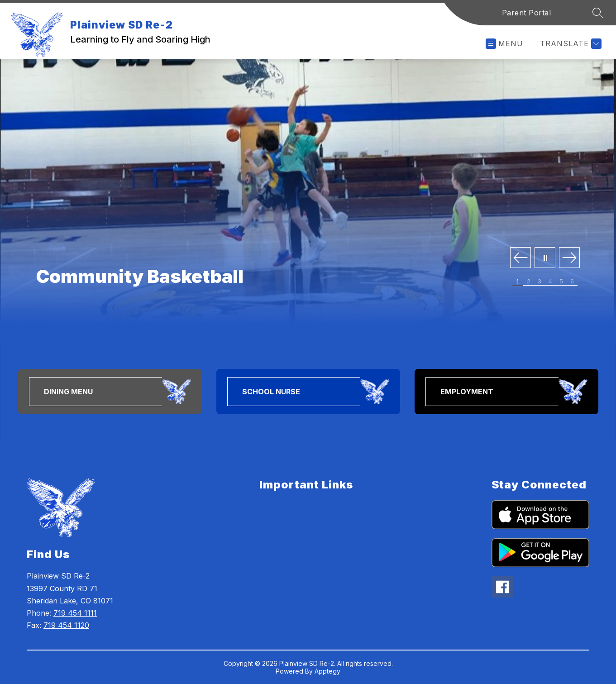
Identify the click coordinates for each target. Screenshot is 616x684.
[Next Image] (569, 258)
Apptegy (327, 671)
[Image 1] (518, 282)
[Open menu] (504, 44)
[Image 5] (561, 282)
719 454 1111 (75, 613)
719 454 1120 (66, 625)
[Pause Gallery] (545, 258)
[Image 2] (529, 282)
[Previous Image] (520, 258)
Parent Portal (527, 13)
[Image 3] (540, 282)
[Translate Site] (570, 44)
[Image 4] (550, 282)
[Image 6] (572, 282)
